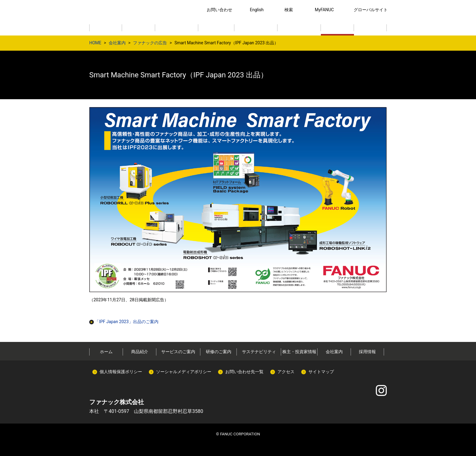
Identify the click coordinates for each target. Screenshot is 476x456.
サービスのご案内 (178, 352)
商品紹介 (140, 352)
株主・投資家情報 (299, 352)
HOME (95, 43)
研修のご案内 (219, 352)
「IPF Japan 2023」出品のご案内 (124, 322)
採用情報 (367, 352)
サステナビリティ (259, 352)
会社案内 (117, 43)
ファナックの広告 (150, 43)
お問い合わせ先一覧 (244, 372)
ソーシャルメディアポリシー (184, 372)
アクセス (286, 372)
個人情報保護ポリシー (121, 372)
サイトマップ (321, 372)
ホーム (106, 352)
